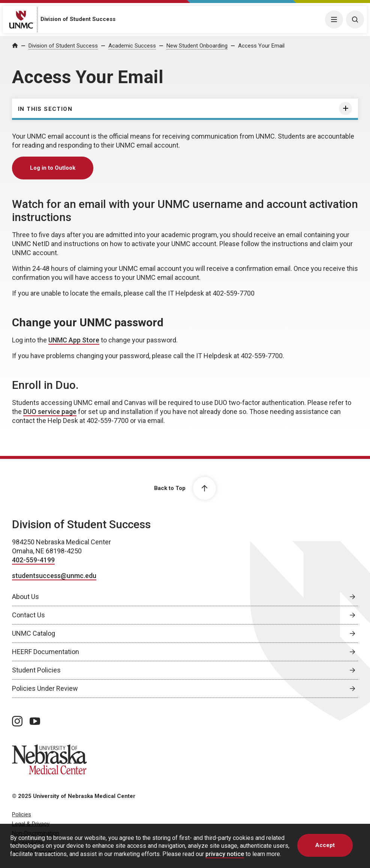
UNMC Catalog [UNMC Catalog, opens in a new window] (34, 633)
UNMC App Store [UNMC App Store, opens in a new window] (74, 340)
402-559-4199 (33, 560)
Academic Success (132, 46)
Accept (325, 845)
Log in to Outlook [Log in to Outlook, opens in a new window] (53, 168)
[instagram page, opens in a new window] (17, 721)
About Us (25, 597)
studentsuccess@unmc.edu (54, 576)
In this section (45, 109)
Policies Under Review (45, 688)
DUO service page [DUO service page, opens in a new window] (50, 412)
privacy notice (225, 854)
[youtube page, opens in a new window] (35, 721)
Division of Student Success (78, 19)
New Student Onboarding (197, 46)
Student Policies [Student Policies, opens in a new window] (36, 670)
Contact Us (28, 615)
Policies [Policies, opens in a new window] (22, 814)
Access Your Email (261, 46)
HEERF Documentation (46, 652)
